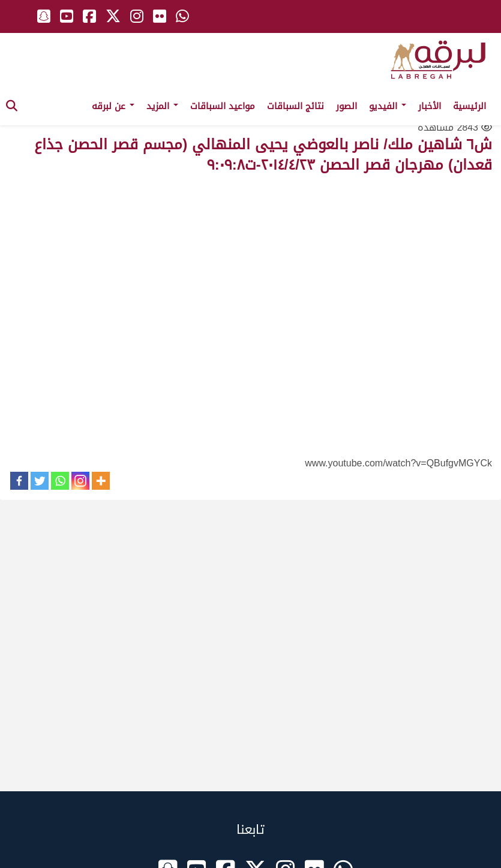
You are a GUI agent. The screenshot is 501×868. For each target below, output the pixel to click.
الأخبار (430, 106)
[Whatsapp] (60, 481)
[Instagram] (80, 481)
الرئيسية (469, 106)
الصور (346, 106)
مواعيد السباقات (223, 106)
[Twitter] (40, 481)
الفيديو (388, 106)
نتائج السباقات (295, 106)
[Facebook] (19, 481)
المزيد (162, 106)
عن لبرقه (113, 106)
